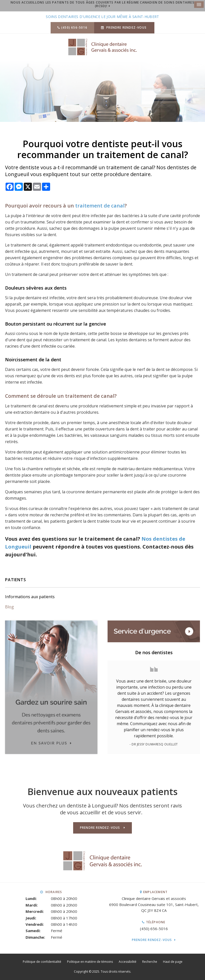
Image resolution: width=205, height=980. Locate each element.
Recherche (150, 962)
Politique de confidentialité (42, 962)
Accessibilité (128, 962)
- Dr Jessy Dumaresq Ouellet (154, 744)
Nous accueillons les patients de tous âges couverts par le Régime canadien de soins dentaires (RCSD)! (102, 4)
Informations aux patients (30, 597)
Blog (9, 607)
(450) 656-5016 (74, 27)
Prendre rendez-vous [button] (126, 27)
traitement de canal (100, 206)
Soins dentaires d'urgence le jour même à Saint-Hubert (102, 17)
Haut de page (173, 962)
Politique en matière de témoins (90, 962)
